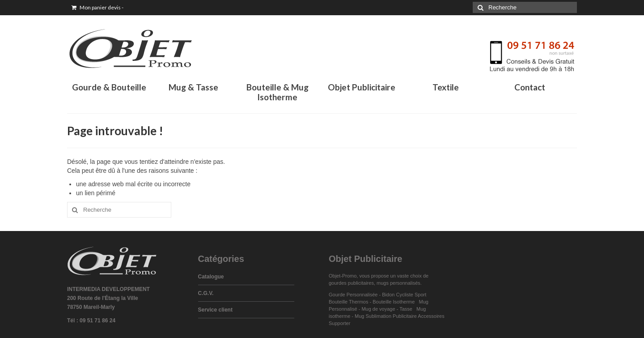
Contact (530, 87)
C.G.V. (206, 293)
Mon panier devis (97, 7)
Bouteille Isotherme (395, 302)
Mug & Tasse (193, 87)
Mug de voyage (378, 309)
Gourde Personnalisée (353, 295)
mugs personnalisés (398, 283)
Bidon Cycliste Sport (404, 295)
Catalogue (211, 277)
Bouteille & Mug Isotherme (278, 92)
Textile (446, 87)
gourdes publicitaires (351, 283)
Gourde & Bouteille (109, 87)
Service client (215, 310)
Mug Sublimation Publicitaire (386, 316)
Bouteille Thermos (348, 302)
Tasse (407, 309)
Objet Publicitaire (362, 87)
